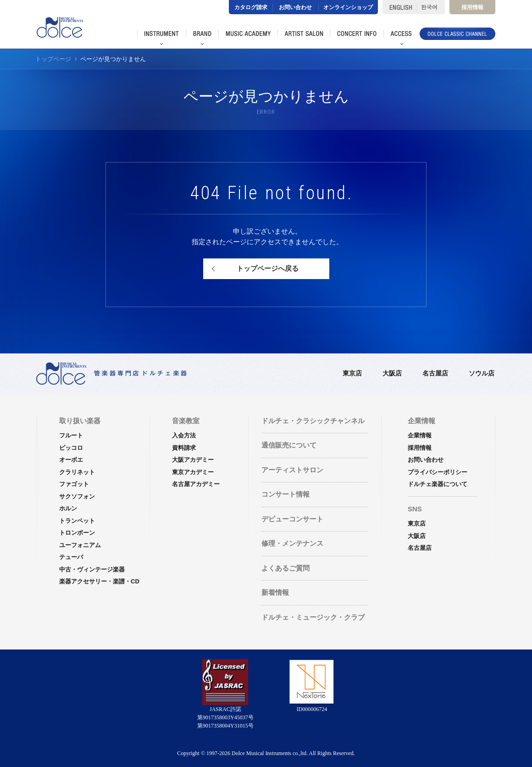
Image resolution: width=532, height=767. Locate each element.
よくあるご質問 (285, 568)
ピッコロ (71, 448)
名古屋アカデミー (196, 484)
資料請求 (184, 448)
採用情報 (472, 7)
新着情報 (275, 592)
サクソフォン (77, 496)
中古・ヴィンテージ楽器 (92, 569)
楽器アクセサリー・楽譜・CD (99, 581)
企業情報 (420, 435)
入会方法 (184, 435)
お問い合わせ (295, 7)
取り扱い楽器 (80, 421)
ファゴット (74, 484)
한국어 (431, 7)
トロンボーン (77, 533)
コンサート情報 (285, 494)
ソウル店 (482, 373)
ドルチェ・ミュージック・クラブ (313, 617)
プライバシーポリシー (438, 472)
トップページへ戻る (268, 268)
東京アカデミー (193, 472)
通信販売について (289, 445)
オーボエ (71, 460)
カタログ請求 (251, 7)
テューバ (71, 557)
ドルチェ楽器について (438, 484)
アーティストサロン (292, 470)
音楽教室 (186, 421)
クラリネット (77, 472)
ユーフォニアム (80, 545)
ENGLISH (400, 7)
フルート (71, 435)
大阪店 (392, 373)
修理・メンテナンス (292, 543)
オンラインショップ (348, 7)
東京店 (352, 373)
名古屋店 (435, 373)
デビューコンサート (292, 519)
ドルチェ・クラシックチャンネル (313, 421)
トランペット (77, 521)
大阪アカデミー (193, 460)
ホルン (68, 508)
